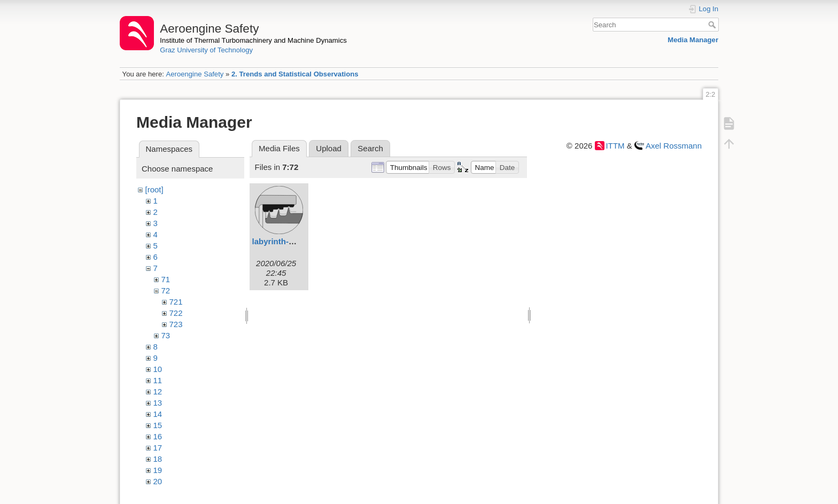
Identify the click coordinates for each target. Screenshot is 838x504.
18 (158, 459)
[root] (154, 189)
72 (166, 290)
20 (158, 481)
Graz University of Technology (206, 50)
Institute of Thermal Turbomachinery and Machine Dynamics (253, 40)
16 (158, 436)
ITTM (615, 146)
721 (176, 302)
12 (158, 391)
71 (166, 279)
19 (158, 470)
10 (158, 369)
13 (158, 403)
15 (158, 425)
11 (158, 380)
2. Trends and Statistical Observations (295, 74)
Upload (329, 148)
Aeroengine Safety (195, 74)
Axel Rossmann (674, 146)
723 (176, 324)
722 (176, 313)
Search (713, 25)
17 (158, 448)
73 (166, 335)
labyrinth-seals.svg (289, 241)
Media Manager (693, 40)
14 (158, 414)
